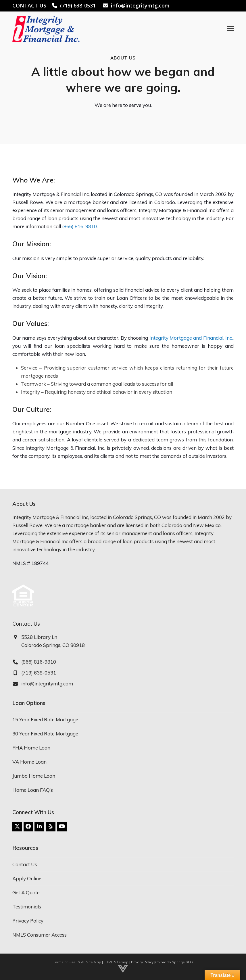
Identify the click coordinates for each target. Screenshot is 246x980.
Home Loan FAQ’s (33, 790)
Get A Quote (26, 892)
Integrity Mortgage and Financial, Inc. (191, 338)
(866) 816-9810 (79, 226)
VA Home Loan (29, 762)
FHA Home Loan (31, 748)
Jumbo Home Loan (34, 776)
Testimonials (27, 907)
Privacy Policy (28, 921)
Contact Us (25, 864)
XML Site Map (90, 962)
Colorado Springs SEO (174, 962)
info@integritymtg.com (140, 5)
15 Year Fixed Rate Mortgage (45, 719)
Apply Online (27, 878)
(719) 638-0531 (78, 5)
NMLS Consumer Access (40, 935)
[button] (230, 28)
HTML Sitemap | (117, 962)
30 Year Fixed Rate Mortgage (45, 734)
